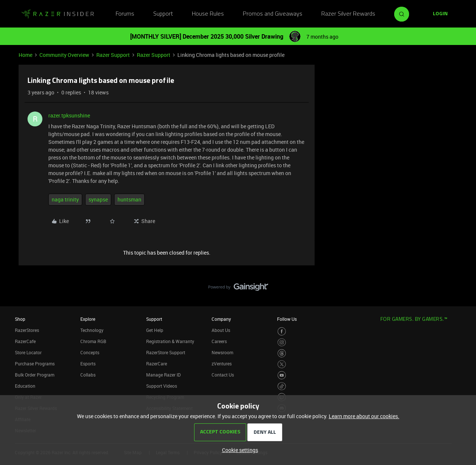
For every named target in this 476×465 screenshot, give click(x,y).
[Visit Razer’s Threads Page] (282, 353)
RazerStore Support (166, 352)
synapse (98, 199)
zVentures (222, 364)
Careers (219, 341)
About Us (221, 330)
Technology (92, 330)
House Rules (208, 14)
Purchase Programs (35, 364)
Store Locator (28, 352)
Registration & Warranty (170, 341)
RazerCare (157, 364)
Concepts (90, 352)
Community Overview (64, 55)
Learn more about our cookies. (364, 416)
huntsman (129, 199)
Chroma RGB (93, 341)
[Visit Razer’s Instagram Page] (282, 343)
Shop (20, 319)
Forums (125, 14)
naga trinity (65, 199)
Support (163, 14)
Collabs (88, 375)
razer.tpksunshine (69, 115)
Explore (88, 319)
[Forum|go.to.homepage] (58, 14)
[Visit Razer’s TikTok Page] (282, 386)
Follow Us (287, 319)
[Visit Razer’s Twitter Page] (282, 364)
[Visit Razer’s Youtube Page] (282, 375)
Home (25, 55)
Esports (88, 364)
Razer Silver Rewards (348, 14)
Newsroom (222, 352)
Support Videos (162, 386)
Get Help (155, 330)
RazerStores (27, 330)
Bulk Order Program (35, 375)
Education (25, 386)
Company (221, 319)
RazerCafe (25, 341)
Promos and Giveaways (273, 14)
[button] (440, 14)
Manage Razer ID (163, 375)
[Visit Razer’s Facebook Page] (282, 331)
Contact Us (223, 375)
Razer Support (113, 55)
